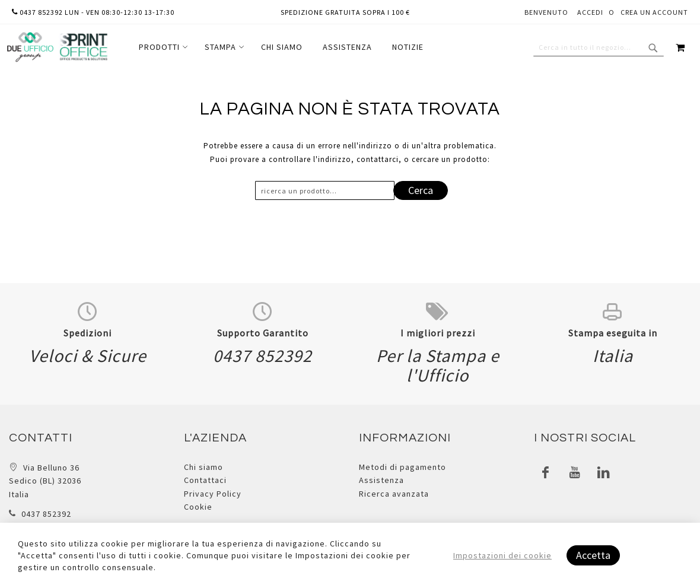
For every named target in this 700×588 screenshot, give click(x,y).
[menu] (281, 47)
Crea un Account (654, 12)
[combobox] (599, 47)
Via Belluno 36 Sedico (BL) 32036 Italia (45, 481)
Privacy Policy (213, 494)
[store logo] (57, 47)
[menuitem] (162, 47)
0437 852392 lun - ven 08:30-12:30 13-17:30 (93, 12)
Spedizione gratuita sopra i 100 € (345, 12)
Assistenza (381, 480)
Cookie (198, 507)
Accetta (593, 555)
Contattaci (205, 480)
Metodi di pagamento (402, 467)
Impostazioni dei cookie (502, 555)
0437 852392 (46, 514)
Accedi (590, 12)
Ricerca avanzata (394, 494)
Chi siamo (203, 467)
